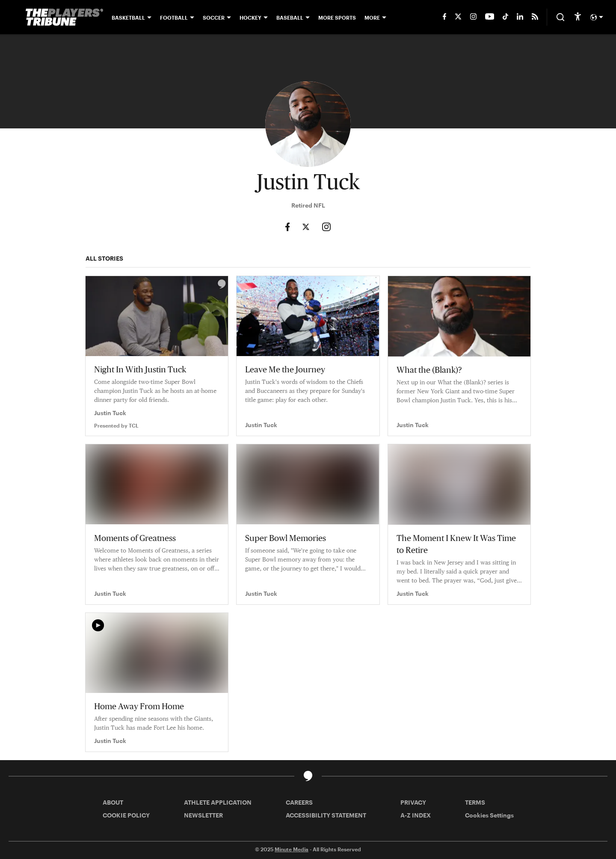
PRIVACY (413, 802)
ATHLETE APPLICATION (218, 802)
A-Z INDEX (416, 815)
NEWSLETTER (203, 815)
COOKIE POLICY (126, 815)
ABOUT (113, 802)
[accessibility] (578, 17)
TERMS (475, 802)
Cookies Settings (489, 815)
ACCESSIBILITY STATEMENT (326, 815)
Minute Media (292, 849)
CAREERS (299, 802)
